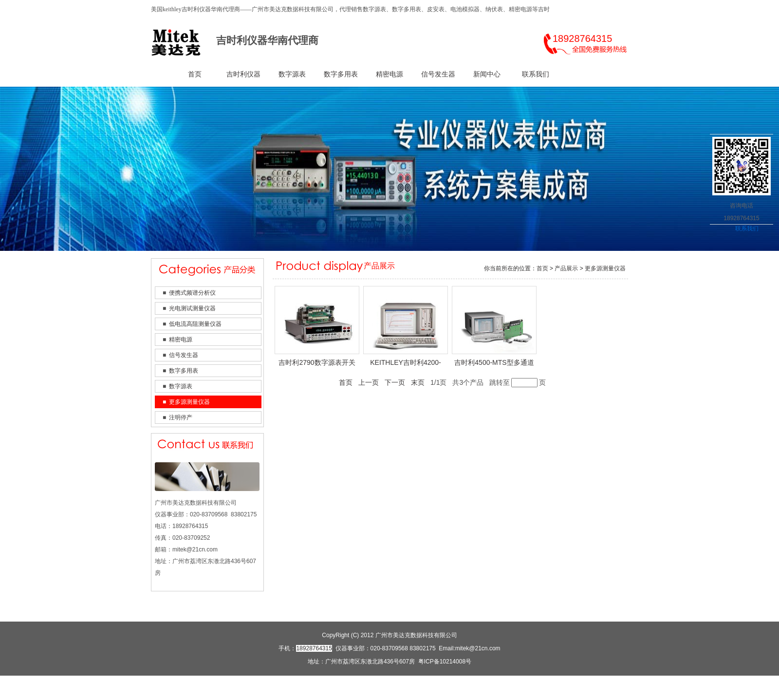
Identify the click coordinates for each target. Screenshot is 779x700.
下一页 (395, 382)
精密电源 (389, 74)
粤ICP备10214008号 (445, 662)
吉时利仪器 (243, 74)
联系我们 (536, 74)
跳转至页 (518, 383)
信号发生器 (438, 74)
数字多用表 (341, 74)
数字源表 (292, 74)
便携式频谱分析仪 (192, 293)
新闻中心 (487, 74)
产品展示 (566, 268)
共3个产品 (468, 382)
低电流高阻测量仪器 (195, 324)
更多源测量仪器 (189, 402)
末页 (418, 382)
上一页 (369, 382)
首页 (195, 74)
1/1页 (438, 382)
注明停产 (181, 417)
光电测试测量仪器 (192, 308)
